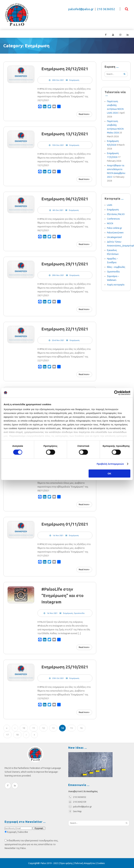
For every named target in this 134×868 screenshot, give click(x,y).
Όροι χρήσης (66, 863)
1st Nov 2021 (58, 535)
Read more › (84, 114)
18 (17, 734)
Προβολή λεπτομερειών (110, 464)
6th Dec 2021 (58, 210)
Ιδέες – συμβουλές (116, 267)
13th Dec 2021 (58, 145)
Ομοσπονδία (79, 613)
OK (109, 474)
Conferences (113, 218)
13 (53, 728)
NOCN (110, 223)
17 (7, 734)
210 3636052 (106, 9)
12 (44, 728)
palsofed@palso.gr (81, 9)
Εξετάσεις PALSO (116, 214)
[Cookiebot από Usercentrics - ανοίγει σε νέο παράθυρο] (116, 393)
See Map (75, 811)
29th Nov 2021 (58, 275)
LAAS (110, 205)
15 (71, 728)
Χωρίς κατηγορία (116, 284)
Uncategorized (114, 237)
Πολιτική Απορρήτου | (86, 863)
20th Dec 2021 (58, 80)
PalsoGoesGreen (115, 232)
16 (81, 728)
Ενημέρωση (74, 80)
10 (24, 728)
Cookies (101, 863)
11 (34, 728)
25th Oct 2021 (58, 678)
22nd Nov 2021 (58, 340)
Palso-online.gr (114, 228)
